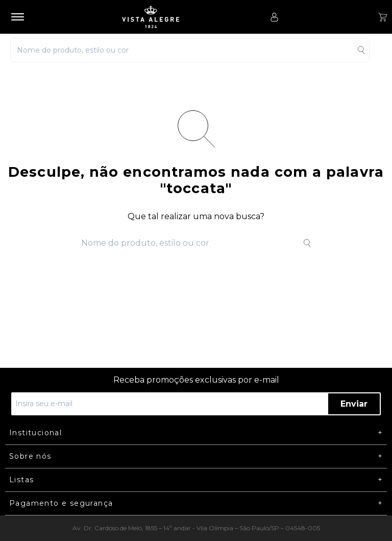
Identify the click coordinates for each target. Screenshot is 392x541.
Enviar (354, 404)
